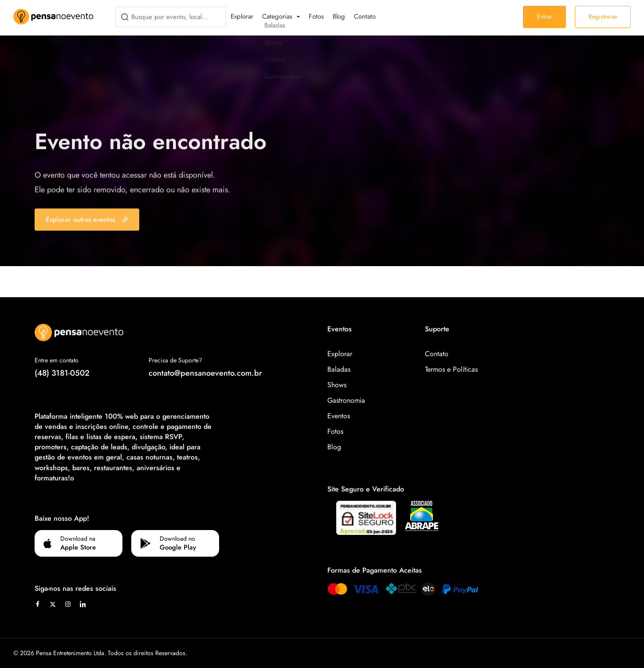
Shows (337, 385)
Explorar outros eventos (87, 220)
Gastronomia (346, 400)
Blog (339, 16)
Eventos (339, 416)
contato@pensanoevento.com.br (205, 373)
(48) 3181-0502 (62, 373)
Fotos (316, 16)
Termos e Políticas (451, 369)
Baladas (339, 369)
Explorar (242, 16)
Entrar (544, 16)
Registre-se (603, 16)
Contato (365, 16)
